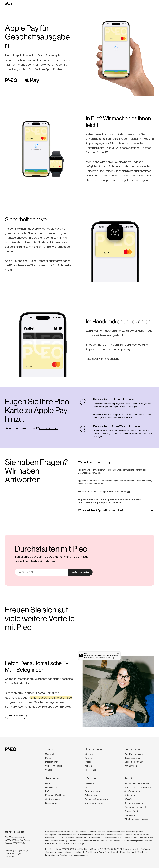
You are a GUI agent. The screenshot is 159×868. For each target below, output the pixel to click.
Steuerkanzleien (132, 758)
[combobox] (7, 758)
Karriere (89, 758)
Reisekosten (91, 795)
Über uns (89, 754)
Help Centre (51, 787)
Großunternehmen (93, 791)
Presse (88, 762)
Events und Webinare (55, 795)
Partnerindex (131, 766)
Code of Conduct (133, 811)
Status (49, 770)
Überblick (50, 754)
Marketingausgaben (94, 803)
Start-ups (89, 783)
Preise (48, 758)
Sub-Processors (132, 791)
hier (128, 492)
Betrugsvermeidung (134, 803)
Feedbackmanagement (135, 807)
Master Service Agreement (137, 783)
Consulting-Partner (134, 762)
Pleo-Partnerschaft (134, 754)
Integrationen (52, 762)
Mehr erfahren (16, 716)
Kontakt (89, 766)
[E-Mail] (42, 572)
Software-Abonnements (96, 799)
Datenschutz (131, 795)
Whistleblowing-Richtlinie (136, 819)
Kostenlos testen (80, 572)
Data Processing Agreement (138, 787)
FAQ (47, 791)
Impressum (130, 815)
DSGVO (128, 799)
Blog (48, 783)
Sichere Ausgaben (54, 766)
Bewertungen (52, 803)
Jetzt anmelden (49, 428)
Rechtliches (90, 770)
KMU (87, 787)
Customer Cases (53, 799)
